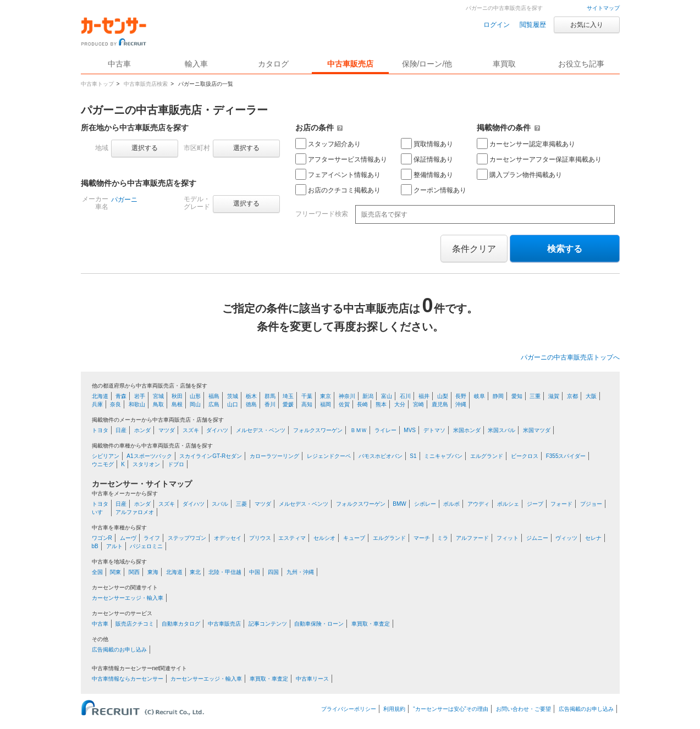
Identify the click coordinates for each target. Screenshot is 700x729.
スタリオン (146, 464)
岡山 (195, 404)
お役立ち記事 (581, 64)
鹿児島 (440, 404)
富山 (387, 396)
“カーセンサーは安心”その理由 (451, 709)
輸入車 (196, 64)
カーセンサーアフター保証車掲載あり (539, 159)
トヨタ (100, 430)
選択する (145, 148)
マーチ (422, 538)
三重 (535, 396)
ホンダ (142, 430)
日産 (121, 430)
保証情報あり (427, 159)
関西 (134, 572)
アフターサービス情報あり (341, 159)
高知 (307, 404)
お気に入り (587, 25)
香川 (270, 404)
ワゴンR (102, 538)
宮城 (158, 396)
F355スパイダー (566, 456)
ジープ (535, 504)
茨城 (233, 396)
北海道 (100, 396)
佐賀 (344, 404)
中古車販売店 (350, 64)
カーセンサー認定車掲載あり (526, 143)
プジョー (591, 504)
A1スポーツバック (149, 456)
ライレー (385, 430)
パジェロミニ (146, 546)
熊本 (381, 404)
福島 (214, 396)
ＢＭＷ (359, 430)
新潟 (368, 396)
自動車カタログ (181, 624)
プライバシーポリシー (349, 709)
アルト (114, 546)
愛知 (517, 396)
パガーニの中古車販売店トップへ (570, 357)
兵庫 (97, 404)
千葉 (307, 396)
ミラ (443, 538)
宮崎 (418, 404)
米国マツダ (537, 430)
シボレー (425, 504)
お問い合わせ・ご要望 (523, 709)
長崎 (362, 404)
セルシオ (324, 538)
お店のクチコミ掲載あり (338, 190)
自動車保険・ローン (319, 624)
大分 (400, 404)
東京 (326, 396)
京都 (572, 396)
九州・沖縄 (300, 572)
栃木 (251, 396)
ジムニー (537, 538)
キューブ (354, 538)
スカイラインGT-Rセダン (211, 456)
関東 (115, 572)
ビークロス (525, 456)
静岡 (498, 396)
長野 (461, 396)
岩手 (140, 396)
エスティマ (292, 538)
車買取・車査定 (371, 624)
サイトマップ (603, 8)
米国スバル (501, 430)
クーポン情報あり (434, 190)
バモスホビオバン (381, 456)
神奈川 (347, 396)
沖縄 (461, 404)
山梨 (443, 396)
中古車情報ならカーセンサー (128, 679)
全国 (97, 572)
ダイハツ (217, 430)
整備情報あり (427, 174)
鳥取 (158, 404)
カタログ (273, 64)
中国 (255, 572)
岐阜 (479, 396)
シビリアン (106, 456)
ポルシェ (508, 504)
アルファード (472, 538)
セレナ (593, 538)
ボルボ (451, 504)
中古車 (100, 624)
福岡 (326, 404)
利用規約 (394, 709)
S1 (413, 456)
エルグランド (487, 456)
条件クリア (474, 249)
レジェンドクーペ (329, 456)
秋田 (177, 396)
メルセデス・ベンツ (261, 430)
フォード (561, 504)
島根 (177, 404)
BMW (399, 504)
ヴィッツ (566, 538)
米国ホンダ (467, 430)
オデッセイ (228, 538)
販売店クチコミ (135, 624)
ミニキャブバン (443, 456)
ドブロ (176, 464)
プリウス (260, 538)
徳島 (251, 404)
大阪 (591, 396)
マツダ (167, 430)
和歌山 (137, 404)
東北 (195, 572)
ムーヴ (128, 538)
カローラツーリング (274, 456)
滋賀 (554, 396)
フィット (508, 538)
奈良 (115, 404)
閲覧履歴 (533, 25)
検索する (565, 249)
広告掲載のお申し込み (119, 650)
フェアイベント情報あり (338, 174)
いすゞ (100, 512)
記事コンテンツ (268, 624)
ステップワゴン (187, 538)
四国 (273, 572)
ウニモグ (103, 464)
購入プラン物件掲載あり (519, 174)
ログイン (497, 25)
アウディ (478, 504)
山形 (195, 396)
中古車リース (312, 679)
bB (95, 546)
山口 (233, 404)
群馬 (270, 396)
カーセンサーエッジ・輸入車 (128, 598)
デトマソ (434, 430)
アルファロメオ (135, 512)
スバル (220, 504)
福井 (424, 396)
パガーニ (124, 200)
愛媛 (288, 404)
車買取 (504, 64)
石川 (405, 396)
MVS (410, 430)
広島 (214, 404)
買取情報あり (427, 143)
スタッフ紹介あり (328, 143)
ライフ (152, 538)
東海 (153, 572)
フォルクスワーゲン (318, 430)
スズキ (191, 430)
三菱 (241, 504)
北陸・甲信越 (225, 572)
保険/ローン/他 (427, 64)
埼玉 (288, 396)
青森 (121, 396)
